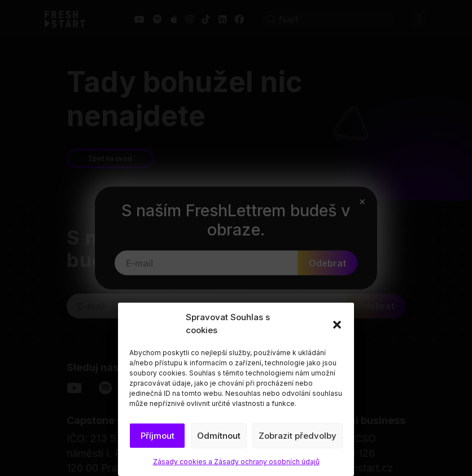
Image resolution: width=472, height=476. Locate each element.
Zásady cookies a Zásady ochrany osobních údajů (236, 462)
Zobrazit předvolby (298, 436)
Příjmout (158, 436)
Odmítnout (219, 436)
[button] (337, 324)
